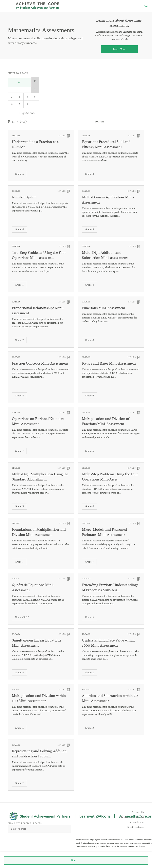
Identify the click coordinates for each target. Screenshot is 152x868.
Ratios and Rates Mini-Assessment (109, 363)
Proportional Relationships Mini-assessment (38, 311)
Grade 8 (89, 174)
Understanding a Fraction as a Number (35, 144)
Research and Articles (132, 817)
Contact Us (138, 812)
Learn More (119, 49)
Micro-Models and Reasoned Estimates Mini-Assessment (104, 532)
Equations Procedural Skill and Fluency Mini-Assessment (106, 144)
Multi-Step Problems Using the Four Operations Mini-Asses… (110, 477)
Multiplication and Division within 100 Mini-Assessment (39, 698)
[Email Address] (40, 829)
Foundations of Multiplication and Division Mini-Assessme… (39, 532)
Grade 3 (19, 174)
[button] (6, 6)
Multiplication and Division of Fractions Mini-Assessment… (106, 421)
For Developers (136, 822)
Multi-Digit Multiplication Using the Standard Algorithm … (40, 477)
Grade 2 (89, 673)
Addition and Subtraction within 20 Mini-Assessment (110, 698)
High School (27, 113)
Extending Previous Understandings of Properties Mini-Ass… (110, 588)
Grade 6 (19, 229)
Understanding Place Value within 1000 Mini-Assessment (108, 643)
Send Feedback (136, 827)
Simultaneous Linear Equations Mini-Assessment (37, 643)
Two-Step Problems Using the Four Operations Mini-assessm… (39, 255)
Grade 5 (89, 229)
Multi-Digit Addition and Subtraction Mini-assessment (105, 255)
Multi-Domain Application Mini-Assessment (108, 200)
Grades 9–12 (22, 617)
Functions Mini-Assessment (104, 308)
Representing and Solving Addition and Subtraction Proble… (39, 754)
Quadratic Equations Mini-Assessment (33, 588)
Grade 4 (89, 285)
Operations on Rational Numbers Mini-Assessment (38, 421)
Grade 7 (19, 340)
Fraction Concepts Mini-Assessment (40, 363)
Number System (24, 197)
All (19, 82)
